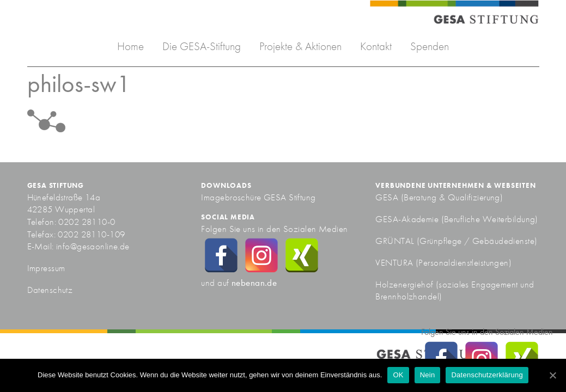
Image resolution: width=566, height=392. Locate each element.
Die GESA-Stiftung (202, 46)
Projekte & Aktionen (300, 46)
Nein (428, 375)
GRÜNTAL (396, 241)
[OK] (552, 375)
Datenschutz (50, 290)
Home (130, 46)
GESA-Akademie (407, 219)
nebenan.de (254, 283)
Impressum (46, 268)
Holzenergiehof (404, 284)
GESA (388, 197)
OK (398, 375)
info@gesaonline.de (93, 246)
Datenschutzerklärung (487, 375)
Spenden (430, 46)
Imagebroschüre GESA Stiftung (258, 197)
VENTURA (395, 262)
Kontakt (376, 46)
